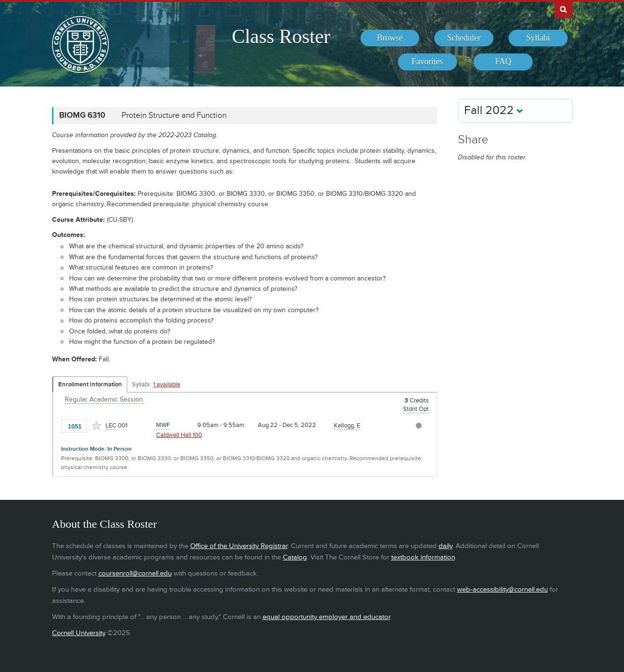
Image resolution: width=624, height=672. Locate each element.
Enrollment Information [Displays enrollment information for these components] (90, 384)
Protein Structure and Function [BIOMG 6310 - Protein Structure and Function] (174, 115)
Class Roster (281, 36)
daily (445, 546)
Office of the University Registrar (239, 546)
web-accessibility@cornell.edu (502, 589)
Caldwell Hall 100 (179, 435)
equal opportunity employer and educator (326, 617)
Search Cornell (563, 9)
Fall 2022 (494, 110)
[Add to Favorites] (97, 426)
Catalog (295, 557)
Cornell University (79, 633)
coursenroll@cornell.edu (135, 573)
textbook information (423, 557)
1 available (167, 384)
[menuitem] (390, 38)
